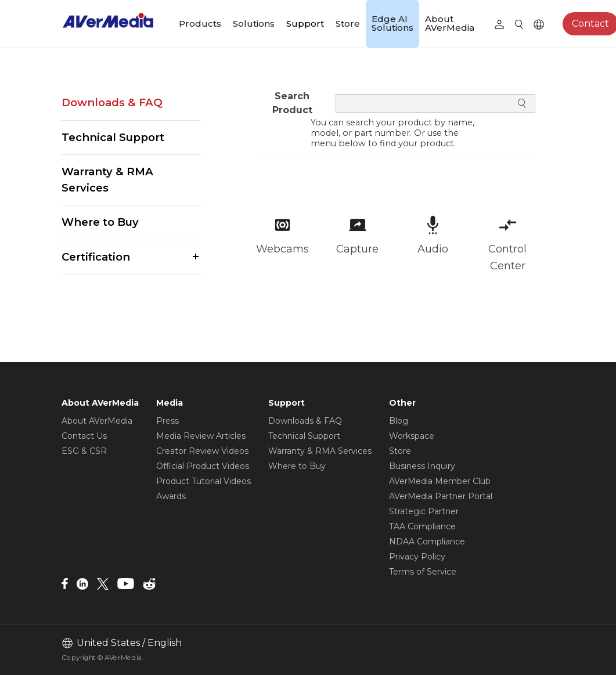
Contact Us (84, 436)
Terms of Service (423, 572)
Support (305, 24)
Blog (399, 421)
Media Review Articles (201, 436)
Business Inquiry (422, 466)
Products (200, 24)
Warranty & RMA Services (107, 180)
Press (167, 421)
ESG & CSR (84, 451)
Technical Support (113, 137)
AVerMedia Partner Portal (441, 496)
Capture (357, 249)
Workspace (412, 436)
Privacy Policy (417, 557)
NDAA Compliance (427, 542)
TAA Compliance (422, 526)
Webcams (282, 249)
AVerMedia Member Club (440, 481)
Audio (433, 249)
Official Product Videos (203, 466)
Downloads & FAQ (112, 102)
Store (348, 24)
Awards (171, 496)
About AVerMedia (450, 23)
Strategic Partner (424, 511)
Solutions (254, 24)
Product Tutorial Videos (203, 481)
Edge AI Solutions (392, 23)
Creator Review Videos (202, 451)
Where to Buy (100, 222)
